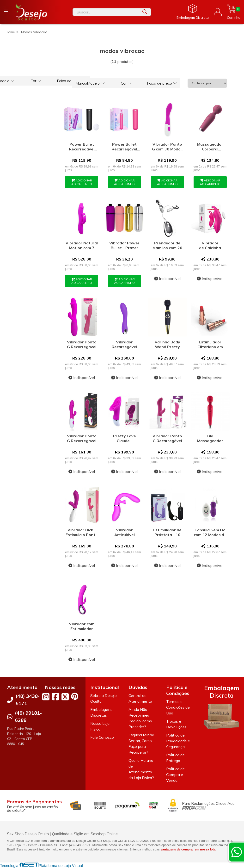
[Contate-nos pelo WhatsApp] (237, 852)
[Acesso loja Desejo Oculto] (218, 12)
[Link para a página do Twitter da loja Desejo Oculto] (65, 697)
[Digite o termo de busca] (106, 12)
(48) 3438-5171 (28, 700)
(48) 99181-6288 (28, 716)
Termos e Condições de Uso (178, 707)
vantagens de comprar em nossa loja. (188, 849)
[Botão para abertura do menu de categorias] (6, 12)
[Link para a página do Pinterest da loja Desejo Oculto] (75, 696)
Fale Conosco (102, 737)
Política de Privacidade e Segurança (178, 741)
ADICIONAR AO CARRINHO (82, 182)
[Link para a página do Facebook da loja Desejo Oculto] (55, 697)
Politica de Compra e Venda (175, 775)
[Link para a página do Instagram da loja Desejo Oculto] (46, 697)
